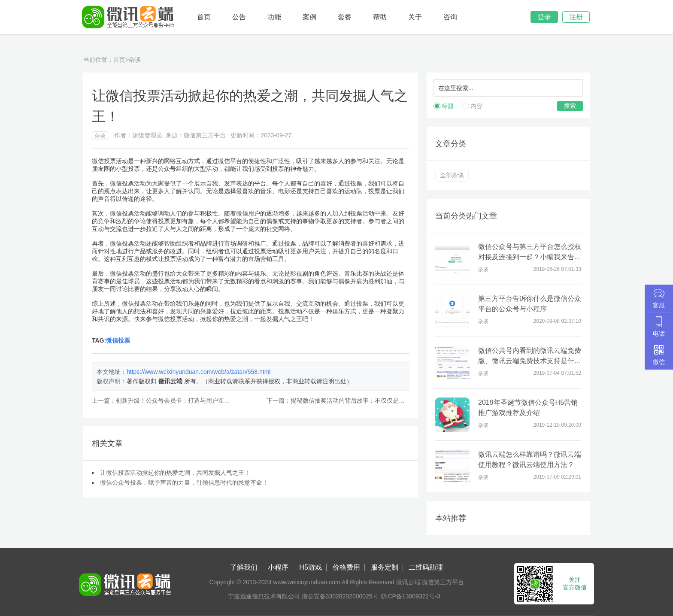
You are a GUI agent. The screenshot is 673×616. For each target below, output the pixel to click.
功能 (274, 17)
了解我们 (244, 567)
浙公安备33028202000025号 (340, 596)
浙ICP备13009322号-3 (410, 596)
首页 (204, 17)
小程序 (278, 567)
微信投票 (118, 340)
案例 (309, 17)
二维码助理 (426, 567)
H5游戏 (310, 567)
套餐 (345, 17)
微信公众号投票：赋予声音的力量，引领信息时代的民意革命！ (184, 482)
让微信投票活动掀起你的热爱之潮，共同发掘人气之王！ (175, 473)
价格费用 (346, 567)
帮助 (380, 17)
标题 (448, 106)
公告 (239, 17)
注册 (576, 17)
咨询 (450, 17)
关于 (415, 17)
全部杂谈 (452, 175)
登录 (544, 17)
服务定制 (385, 567)
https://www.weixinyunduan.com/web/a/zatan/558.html (199, 372)
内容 (476, 106)
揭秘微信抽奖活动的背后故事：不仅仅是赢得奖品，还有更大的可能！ (384, 401)
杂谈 (135, 60)
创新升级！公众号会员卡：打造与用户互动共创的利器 (188, 401)
